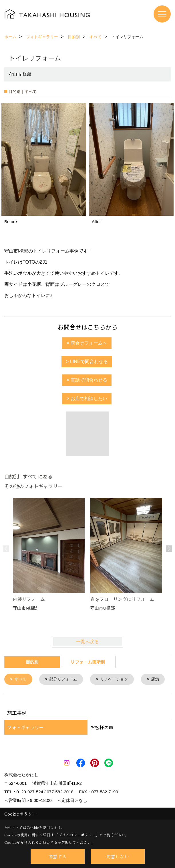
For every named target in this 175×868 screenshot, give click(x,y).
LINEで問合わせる (89, 361)
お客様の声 (102, 744)
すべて (21, 679)
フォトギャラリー (25, 744)
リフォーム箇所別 (88, 662)
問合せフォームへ (89, 343)
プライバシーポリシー (77, 835)
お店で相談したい (89, 399)
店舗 (19, 695)
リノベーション (119, 679)
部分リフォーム (66, 679)
